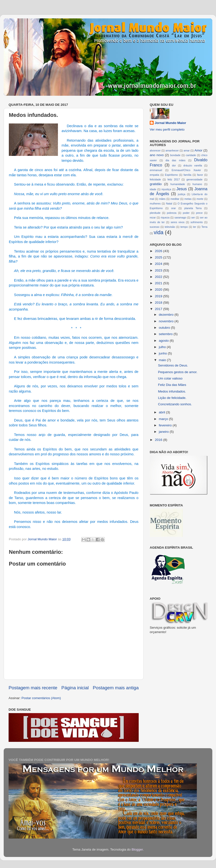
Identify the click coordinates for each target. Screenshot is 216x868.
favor (200, 175)
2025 (159, 257)
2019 (159, 296)
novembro (167, 321)
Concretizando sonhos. (175, 404)
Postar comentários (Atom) (41, 698)
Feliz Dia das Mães (172, 385)
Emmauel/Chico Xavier (186, 170)
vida (159, 232)
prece (199, 213)
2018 (159, 303)
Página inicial (75, 688)
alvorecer (155, 150)
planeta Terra (193, 208)
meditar (175, 199)
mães (162, 199)
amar (187, 150)
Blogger (137, 849)
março (164, 419)
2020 (159, 290)
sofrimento (197, 222)
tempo (184, 227)
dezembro (167, 315)
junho (163, 353)
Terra (204, 227)
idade (153, 189)
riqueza (165, 217)
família (188, 175)
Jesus (182, 189)
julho (163, 347)
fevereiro (166, 425)
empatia (154, 175)
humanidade (178, 184)
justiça (182, 194)
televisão (170, 227)
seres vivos (178, 222)
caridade (191, 155)
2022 (159, 277)
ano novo (157, 155)
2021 (159, 283)
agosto (164, 341)
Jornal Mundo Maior (170, 123)
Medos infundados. (172, 391)
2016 (159, 440)
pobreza (172, 213)
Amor (198, 150)
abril (162, 412)
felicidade (155, 179)
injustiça (166, 189)
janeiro (164, 432)
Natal (169, 203)
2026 (159, 251)
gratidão (156, 184)
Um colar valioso (170, 378)
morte (200, 199)
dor (174, 165)
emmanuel (156, 170)
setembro (166, 334)
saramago (180, 217)
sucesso (155, 227)
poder (186, 213)
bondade (175, 155)
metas (188, 199)
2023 (159, 270)
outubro (165, 328)
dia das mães (176, 160)
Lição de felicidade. (172, 398)
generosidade (195, 179)
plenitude (155, 213)
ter (195, 227)
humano (197, 184)
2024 (159, 264)
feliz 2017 (174, 179)
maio (163, 360)
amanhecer (172, 150)
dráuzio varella (193, 165)
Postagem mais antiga (116, 688)
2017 (159, 309)
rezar (153, 217)
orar (173, 208)
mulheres (155, 203)
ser (193, 217)
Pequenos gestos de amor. (178, 372)
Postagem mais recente (33, 688)
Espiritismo (171, 175)
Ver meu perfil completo (167, 129)
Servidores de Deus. (173, 365)
